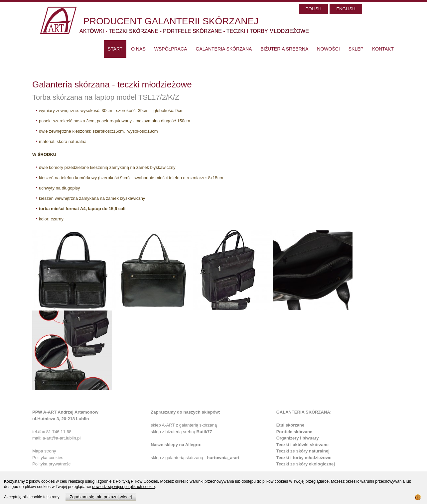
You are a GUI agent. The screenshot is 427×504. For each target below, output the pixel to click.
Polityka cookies (48, 458)
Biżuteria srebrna (284, 49)
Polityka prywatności (52, 464)
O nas (138, 49)
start (115, 49)
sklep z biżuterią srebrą (181, 432)
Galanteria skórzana (224, 49)
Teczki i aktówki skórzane (302, 445)
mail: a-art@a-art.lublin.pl (56, 438)
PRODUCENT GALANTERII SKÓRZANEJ (171, 21)
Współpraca (171, 49)
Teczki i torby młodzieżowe (304, 458)
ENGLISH (346, 9)
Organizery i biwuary (298, 438)
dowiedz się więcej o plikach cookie (123, 487)
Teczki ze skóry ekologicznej (306, 464)
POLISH (314, 9)
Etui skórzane (290, 425)
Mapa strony (44, 451)
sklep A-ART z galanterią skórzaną (184, 425)
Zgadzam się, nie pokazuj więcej (101, 497)
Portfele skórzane (294, 432)
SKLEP (356, 49)
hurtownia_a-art (223, 458)
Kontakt (383, 49)
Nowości (328, 49)
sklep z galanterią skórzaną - (179, 458)
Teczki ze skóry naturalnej (303, 451)
